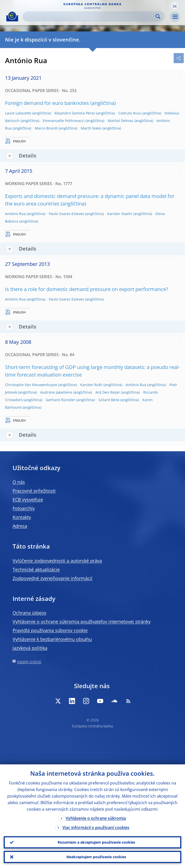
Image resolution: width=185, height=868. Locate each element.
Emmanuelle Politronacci (64, 121)
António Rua (15, 214)
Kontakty (22, 517)
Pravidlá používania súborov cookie (50, 630)
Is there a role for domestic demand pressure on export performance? (87, 289)
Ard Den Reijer (108, 392)
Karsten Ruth (91, 385)
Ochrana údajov (29, 613)
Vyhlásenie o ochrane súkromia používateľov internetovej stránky (82, 622)
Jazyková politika (30, 648)
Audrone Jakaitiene (56, 392)
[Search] (90, 16)
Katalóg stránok (29, 662)
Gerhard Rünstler (61, 400)
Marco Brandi (46, 128)
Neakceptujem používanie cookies (96, 857)
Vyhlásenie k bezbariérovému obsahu (52, 639)
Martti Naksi (91, 128)
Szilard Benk (109, 400)
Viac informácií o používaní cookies (96, 828)
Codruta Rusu (130, 113)
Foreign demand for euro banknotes (47, 103)
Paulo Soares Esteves (66, 214)
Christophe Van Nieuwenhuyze (31, 385)
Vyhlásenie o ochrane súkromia (96, 818)
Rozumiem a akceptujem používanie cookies (96, 842)
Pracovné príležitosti (34, 491)
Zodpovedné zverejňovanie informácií (52, 578)
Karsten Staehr (120, 214)
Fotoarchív (24, 508)
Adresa (20, 526)
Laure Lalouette (18, 113)
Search (158, 16)
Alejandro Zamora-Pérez (75, 113)
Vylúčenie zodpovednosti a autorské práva (57, 561)
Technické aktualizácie (36, 569)
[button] (175, 6)
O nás (19, 482)
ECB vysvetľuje (28, 500)
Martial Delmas (121, 121)
